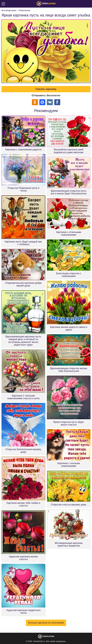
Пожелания (24, 10)
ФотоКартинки (9, 10)
